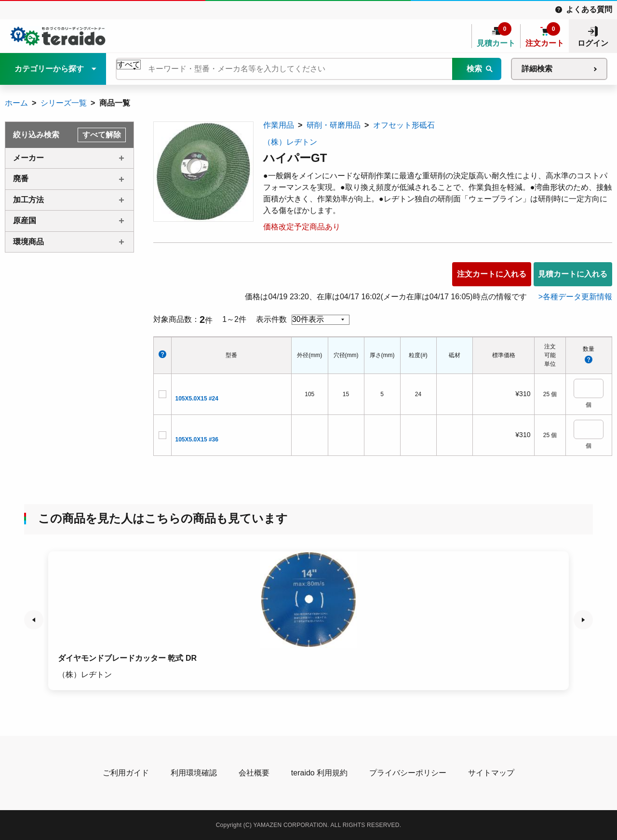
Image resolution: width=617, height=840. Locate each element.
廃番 (21, 179)
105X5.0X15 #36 (197, 440)
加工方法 (28, 200)
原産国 (25, 220)
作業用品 (279, 125)
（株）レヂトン (290, 142)
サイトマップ (491, 773)
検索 (474, 69)
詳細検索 (537, 69)
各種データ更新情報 (577, 297)
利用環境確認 (194, 773)
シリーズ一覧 (64, 103)
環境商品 (28, 242)
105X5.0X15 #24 (197, 399)
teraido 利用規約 (319, 773)
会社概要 (254, 773)
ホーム (16, 103)
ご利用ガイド (126, 773)
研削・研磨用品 (334, 125)
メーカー (28, 158)
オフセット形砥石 (404, 125)
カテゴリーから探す (49, 69)
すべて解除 (102, 135)
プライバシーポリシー (408, 773)
